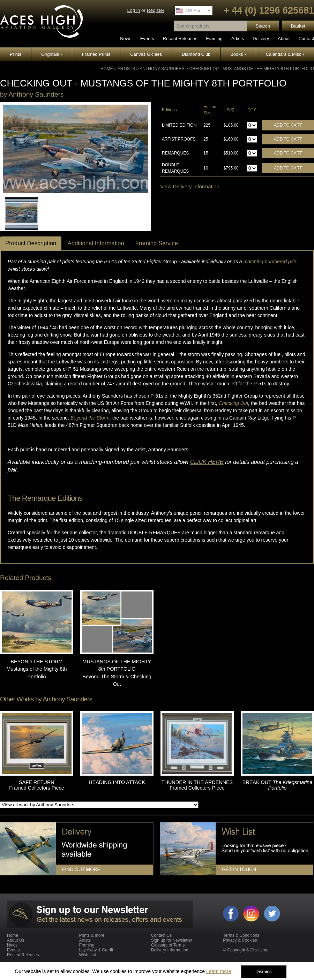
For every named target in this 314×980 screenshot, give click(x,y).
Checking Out (234, 403)
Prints (16, 54)
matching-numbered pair (270, 262)
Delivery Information (170, 950)
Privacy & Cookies (240, 940)
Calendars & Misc (285, 54)
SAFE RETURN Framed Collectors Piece (37, 785)
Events (147, 39)
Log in (133, 10)
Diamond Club (196, 54)
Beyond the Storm (90, 418)
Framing (214, 39)
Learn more (219, 971)
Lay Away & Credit (96, 950)
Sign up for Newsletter (172, 940)
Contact (306, 39)
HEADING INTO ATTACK (117, 782)
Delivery (261, 39)
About (284, 39)
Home (107, 69)
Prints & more (92, 935)
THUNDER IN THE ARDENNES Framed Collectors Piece (197, 785)
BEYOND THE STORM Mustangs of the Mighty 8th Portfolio (37, 669)
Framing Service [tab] (157, 243)
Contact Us (161, 935)
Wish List (87, 955)
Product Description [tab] (31, 243)
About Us (16, 940)
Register (156, 10)
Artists (238, 39)
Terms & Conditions (241, 935)
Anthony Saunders (162, 69)
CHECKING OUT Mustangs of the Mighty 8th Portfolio (252, 69)
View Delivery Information (190, 186)
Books (238, 54)
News (126, 39)
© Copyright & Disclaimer (246, 950)
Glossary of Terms (168, 945)
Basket (298, 26)
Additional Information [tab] (96, 243)
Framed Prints (96, 54)
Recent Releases (180, 39)
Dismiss (264, 971)
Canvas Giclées (146, 54)
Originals (52, 54)
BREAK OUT (277, 785)
